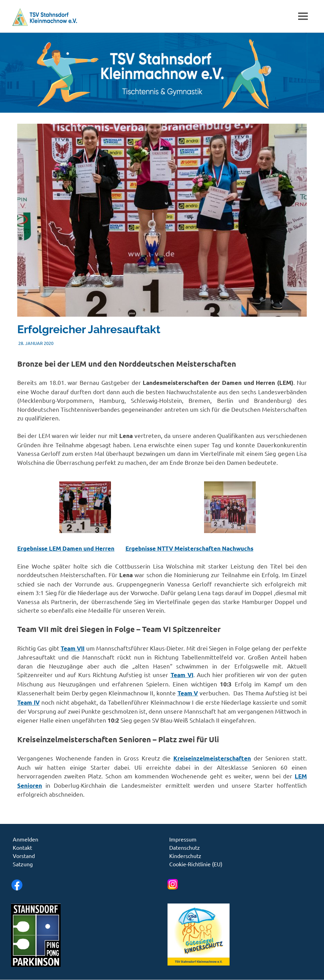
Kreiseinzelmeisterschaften (212, 758)
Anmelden (26, 839)
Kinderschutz (185, 856)
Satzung (23, 864)
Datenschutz (185, 847)
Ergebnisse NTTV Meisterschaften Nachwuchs (189, 548)
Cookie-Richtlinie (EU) (196, 864)
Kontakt (22, 847)
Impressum (183, 839)
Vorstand (24, 856)
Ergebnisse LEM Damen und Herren (66, 548)
